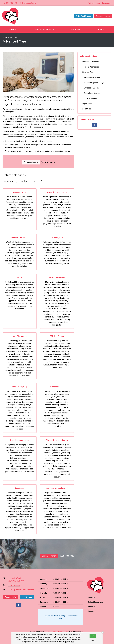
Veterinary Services (88, 56)
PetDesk (91, 3)
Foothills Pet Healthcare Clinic (56, 632)
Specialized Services (92, 93)
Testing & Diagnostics (90, 67)
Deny (93, 640)
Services (13, 29)
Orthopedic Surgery (91, 88)
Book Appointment (103, 16)
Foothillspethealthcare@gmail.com (21, 590)
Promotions (106, 3)
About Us (75, 29)
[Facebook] (94, 125)
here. (73, 642)
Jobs (98, 3)
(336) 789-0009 (48, 162)
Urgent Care (86, 109)
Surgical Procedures (90, 104)
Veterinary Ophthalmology (94, 83)
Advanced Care (88, 72)
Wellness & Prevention (91, 62)
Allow (93, 636)
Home (5, 37)
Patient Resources (44, 29)
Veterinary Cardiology (92, 77)
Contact (101, 29)
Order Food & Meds (84, 16)
